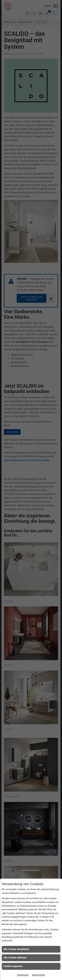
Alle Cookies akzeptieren (16, 949)
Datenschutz (39, 975)
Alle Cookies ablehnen (15, 958)
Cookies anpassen (13, 966)
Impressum (23, 975)
